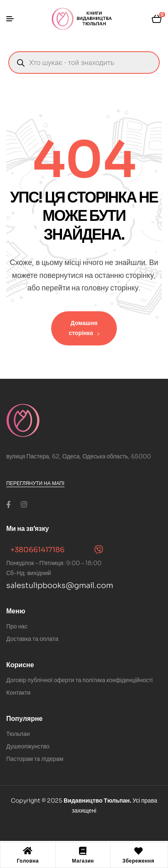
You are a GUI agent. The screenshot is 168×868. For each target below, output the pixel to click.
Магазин (83, 861)
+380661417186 (37, 550)
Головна (28, 861)
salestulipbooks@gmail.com (60, 585)
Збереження (138, 861)
